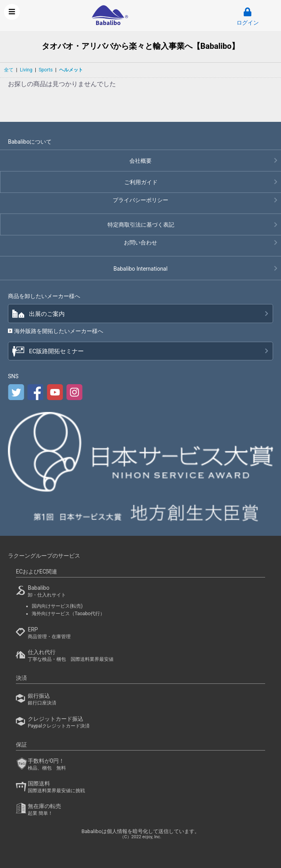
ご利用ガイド (141, 182)
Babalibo (140, 269)
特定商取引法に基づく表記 (141, 225)
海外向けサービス (68, 614)
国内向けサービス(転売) (57, 606)
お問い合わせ (140, 243)
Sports (45, 70)
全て (9, 70)
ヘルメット (71, 70)
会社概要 (140, 161)
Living (26, 70)
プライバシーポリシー (140, 200)
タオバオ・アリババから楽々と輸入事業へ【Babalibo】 (141, 46)
